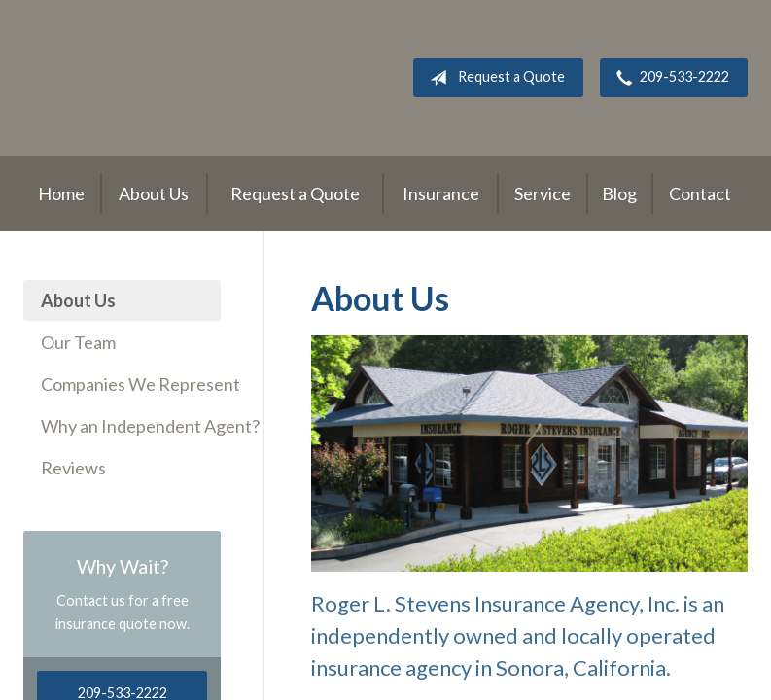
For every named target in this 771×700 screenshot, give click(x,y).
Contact (700, 193)
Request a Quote (493, 78)
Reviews (73, 468)
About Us (154, 193)
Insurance (441, 193)
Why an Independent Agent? (131, 426)
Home (61, 193)
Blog (619, 193)
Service (543, 193)
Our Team (78, 342)
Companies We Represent (131, 384)
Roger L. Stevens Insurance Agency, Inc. (145, 78)
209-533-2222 (669, 78)
